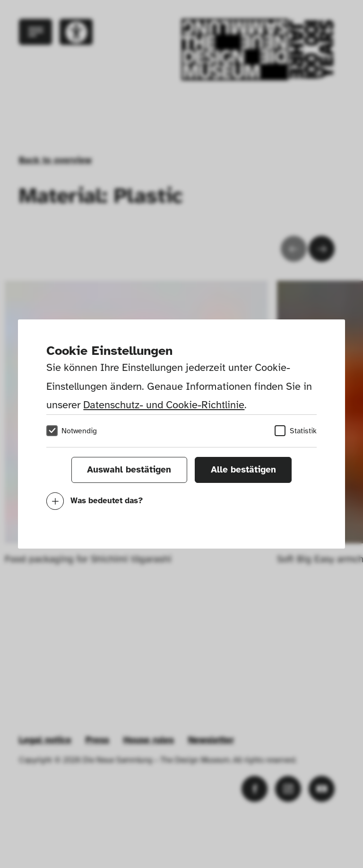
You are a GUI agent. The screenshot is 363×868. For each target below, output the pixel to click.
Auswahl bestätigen (129, 470)
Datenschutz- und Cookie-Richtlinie (164, 405)
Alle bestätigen (243, 470)
